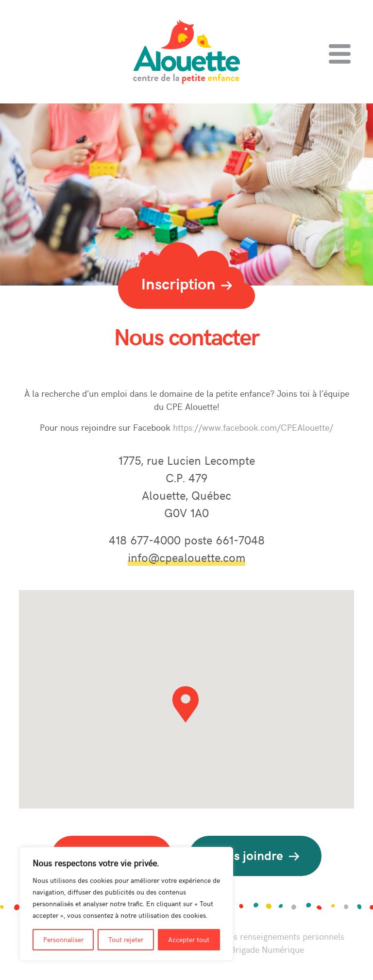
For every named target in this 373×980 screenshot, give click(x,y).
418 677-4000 (146, 540)
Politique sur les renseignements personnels (260, 936)
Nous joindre (255, 855)
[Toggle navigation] (340, 54)
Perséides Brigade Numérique (248, 949)
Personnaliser (63, 939)
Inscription (187, 283)
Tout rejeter (126, 939)
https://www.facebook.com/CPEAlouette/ (253, 427)
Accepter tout (189, 939)
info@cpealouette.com (186, 557)
